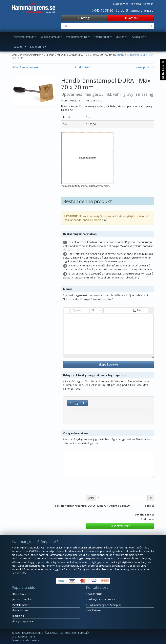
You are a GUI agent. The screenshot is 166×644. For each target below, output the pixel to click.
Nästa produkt (145, 67)
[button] (67, 310)
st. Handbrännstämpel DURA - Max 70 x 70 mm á (88, 506)
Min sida (136, 4)
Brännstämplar (56, 55)
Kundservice (121, 4)
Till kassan (131, 18)
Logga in (148, 4)
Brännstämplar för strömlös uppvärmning (91, 55)
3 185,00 (125, 506)
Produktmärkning (35, 55)
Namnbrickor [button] (103, 37)
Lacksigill (18, 616)
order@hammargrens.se (135, 10)
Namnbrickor (20, 610)
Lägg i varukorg (120, 526)
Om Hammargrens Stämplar (104, 605)
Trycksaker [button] (138, 37)
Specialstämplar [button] (51, 37)
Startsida (17, 55)
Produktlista (83, 67)
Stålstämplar (20, 605)
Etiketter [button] (20, 47)
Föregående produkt (25, 67)
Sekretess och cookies (25, 640)
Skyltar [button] (121, 37)
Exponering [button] (38, 47)
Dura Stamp (20, 594)
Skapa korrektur (109, 364)
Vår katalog (94, 610)
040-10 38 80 (103, 10)
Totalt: (139, 515)
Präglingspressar (23, 621)
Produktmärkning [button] (78, 37)
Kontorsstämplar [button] (25, 37)
